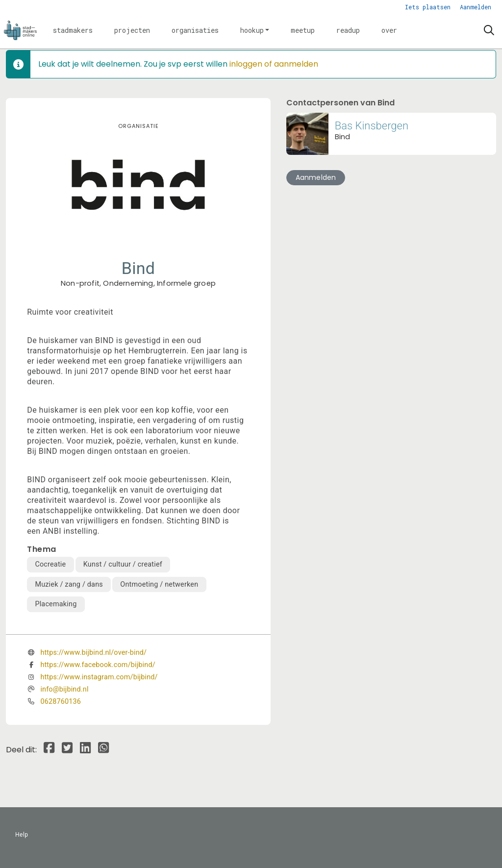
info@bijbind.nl (64, 689)
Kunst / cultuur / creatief (123, 564)
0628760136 (61, 702)
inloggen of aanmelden (274, 64)
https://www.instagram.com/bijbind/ (99, 677)
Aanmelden (476, 7)
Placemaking (56, 604)
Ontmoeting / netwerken (159, 584)
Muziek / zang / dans (69, 584)
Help (22, 835)
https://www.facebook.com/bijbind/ (98, 665)
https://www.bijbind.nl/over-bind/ (93, 653)
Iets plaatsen (428, 7)
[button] (73, 30)
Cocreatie (50, 564)
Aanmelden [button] (316, 177)
